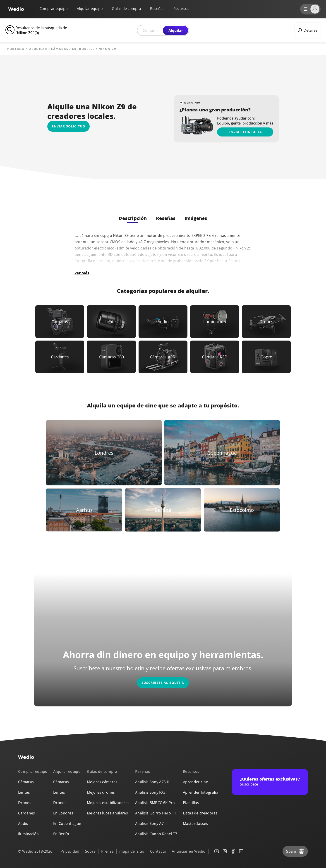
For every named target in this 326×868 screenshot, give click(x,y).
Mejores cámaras (102, 782)
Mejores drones (101, 792)
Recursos (191, 772)
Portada (16, 49)
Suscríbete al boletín (163, 683)
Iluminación (29, 834)
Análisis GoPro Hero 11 (156, 813)
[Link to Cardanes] (60, 357)
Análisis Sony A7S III (152, 782)
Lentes (24, 792)
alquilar (38, 49)
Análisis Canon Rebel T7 (156, 834)
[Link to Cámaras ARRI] (163, 357)
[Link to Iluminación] (215, 322)
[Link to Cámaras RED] (215, 357)
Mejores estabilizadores (108, 803)
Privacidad (70, 851)
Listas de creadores (200, 813)
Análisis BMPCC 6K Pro (155, 803)
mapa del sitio (132, 851)
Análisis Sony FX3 (150, 792)
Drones (25, 803)
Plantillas (191, 803)
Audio (23, 823)
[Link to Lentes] (111, 322)
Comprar (151, 31)
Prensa (107, 851)
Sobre (90, 851)
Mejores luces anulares (107, 813)
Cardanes (27, 813)
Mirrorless (83, 49)
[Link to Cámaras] (60, 322)
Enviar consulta (245, 132)
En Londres (63, 813)
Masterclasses (195, 823)
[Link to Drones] (266, 322)
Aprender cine (195, 782)
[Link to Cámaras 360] (111, 357)
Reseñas (157, 9)
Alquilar (176, 31)
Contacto (158, 851)
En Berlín (61, 834)
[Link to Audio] (163, 322)
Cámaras (60, 49)
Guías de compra (126, 9)
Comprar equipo (54, 9)
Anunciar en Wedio (189, 851)
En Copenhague (67, 823)
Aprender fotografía (201, 792)
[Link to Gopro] (266, 357)
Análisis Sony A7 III (151, 823)
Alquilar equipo (90, 9)
